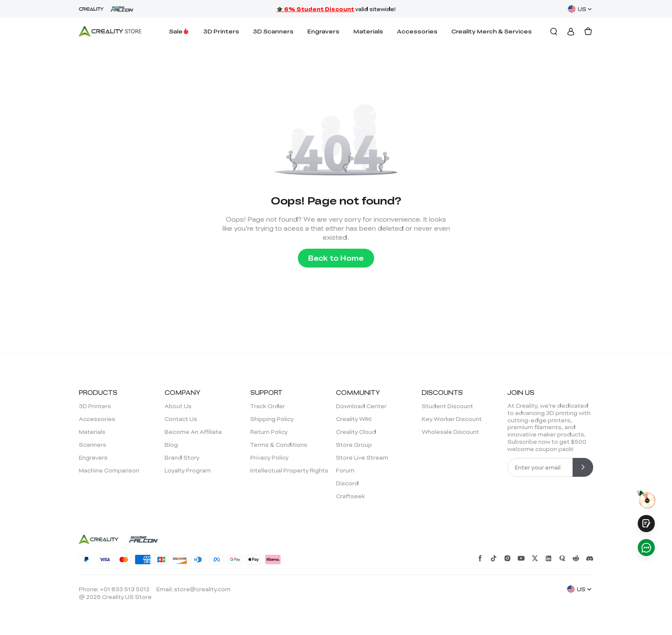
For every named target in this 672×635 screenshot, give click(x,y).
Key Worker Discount (452, 419)
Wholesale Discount (450, 432)
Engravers (323, 31)
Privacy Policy (269, 457)
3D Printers (221, 31)
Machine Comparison (109, 470)
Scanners (93, 445)
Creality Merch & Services (492, 31)
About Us (178, 406)
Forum (345, 470)
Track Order (268, 406)
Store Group (354, 445)
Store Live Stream (362, 457)
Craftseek (350, 496)
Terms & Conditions (279, 445)
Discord (347, 483)
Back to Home (336, 258)
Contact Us (181, 419)
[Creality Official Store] (110, 31)
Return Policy (269, 432)
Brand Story (182, 457)
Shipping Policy (272, 419)
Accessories (417, 31)
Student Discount (447, 406)
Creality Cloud (356, 432)
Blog (171, 445)
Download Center (361, 406)
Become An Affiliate (193, 432)
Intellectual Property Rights (289, 470)
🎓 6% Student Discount (315, 9)
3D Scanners (273, 31)
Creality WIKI (354, 419)
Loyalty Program (188, 470)
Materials (368, 31)
